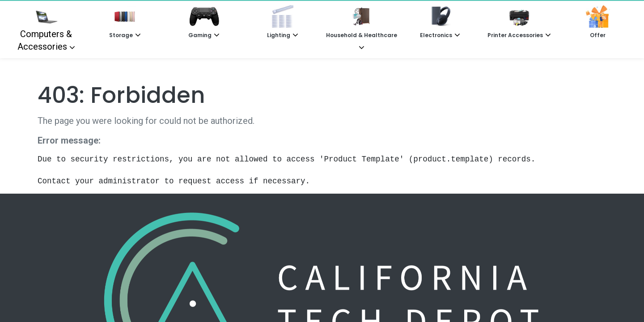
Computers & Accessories (45, 29)
